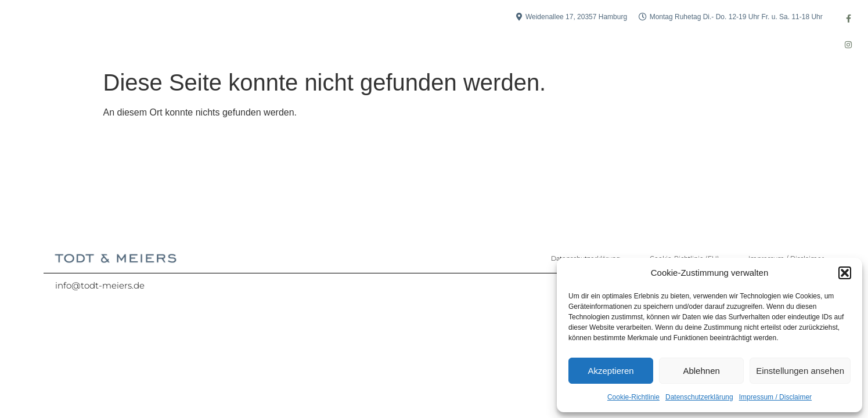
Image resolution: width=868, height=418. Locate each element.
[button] (845, 273)
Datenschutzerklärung (699, 397)
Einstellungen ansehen (800, 371)
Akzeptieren (611, 371)
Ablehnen (701, 371)
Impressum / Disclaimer (775, 397)
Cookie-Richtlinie (633, 397)
